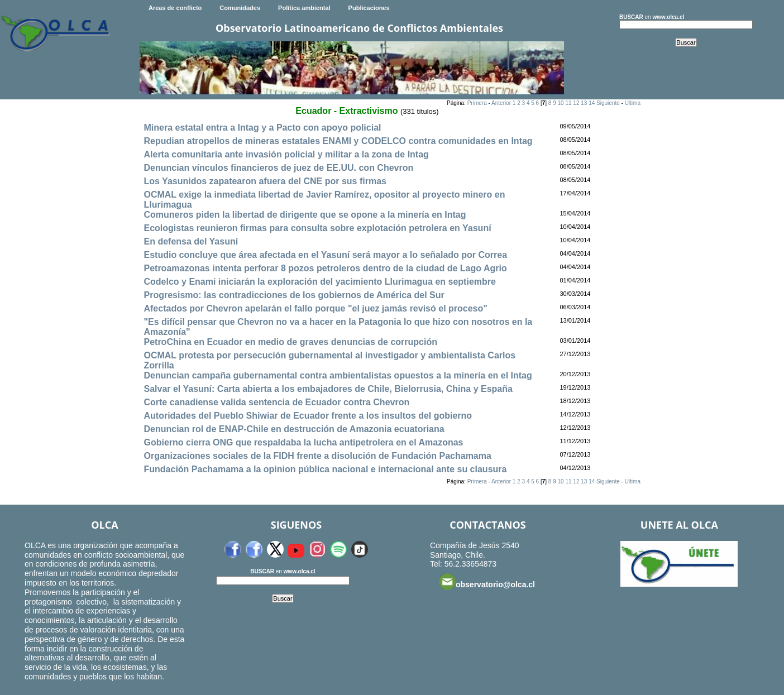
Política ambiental (304, 8)
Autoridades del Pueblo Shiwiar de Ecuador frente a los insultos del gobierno (308, 416)
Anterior (501, 103)
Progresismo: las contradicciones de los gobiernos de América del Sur (294, 295)
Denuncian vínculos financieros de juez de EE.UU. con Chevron (278, 168)
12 (576, 103)
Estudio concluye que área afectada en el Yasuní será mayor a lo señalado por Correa (325, 255)
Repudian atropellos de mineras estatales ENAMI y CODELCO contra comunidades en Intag (338, 141)
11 (568, 103)
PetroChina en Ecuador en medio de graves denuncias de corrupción (290, 342)
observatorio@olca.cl (487, 582)
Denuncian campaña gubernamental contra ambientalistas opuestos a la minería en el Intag (338, 375)
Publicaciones (369, 8)
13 (584, 103)
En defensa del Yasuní (191, 241)
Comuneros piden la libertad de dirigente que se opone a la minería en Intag (305, 215)
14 (592, 103)
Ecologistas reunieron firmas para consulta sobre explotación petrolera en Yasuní (317, 228)
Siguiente (608, 103)
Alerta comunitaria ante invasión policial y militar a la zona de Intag (286, 154)
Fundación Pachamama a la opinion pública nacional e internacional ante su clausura (325, 469)
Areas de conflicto (175, 8)
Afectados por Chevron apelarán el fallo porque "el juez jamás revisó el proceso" (315, 308)
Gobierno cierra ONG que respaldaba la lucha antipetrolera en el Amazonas (303, 442)
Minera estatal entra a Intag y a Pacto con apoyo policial (262, 128)
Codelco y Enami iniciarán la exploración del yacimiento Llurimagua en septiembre (319, 282)
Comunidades (240, 8)
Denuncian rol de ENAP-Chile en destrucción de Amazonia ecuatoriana (294, 429)
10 (561, 103)
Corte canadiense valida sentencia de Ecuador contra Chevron (276, 402)
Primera (477, 103)
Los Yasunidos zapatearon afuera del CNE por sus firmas (265, 181)
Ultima (633, 103)
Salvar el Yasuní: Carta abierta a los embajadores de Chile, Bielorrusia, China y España (328, 389)
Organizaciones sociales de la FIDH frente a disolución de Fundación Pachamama (317, 456)
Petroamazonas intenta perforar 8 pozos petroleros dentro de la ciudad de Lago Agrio (325, 268)
